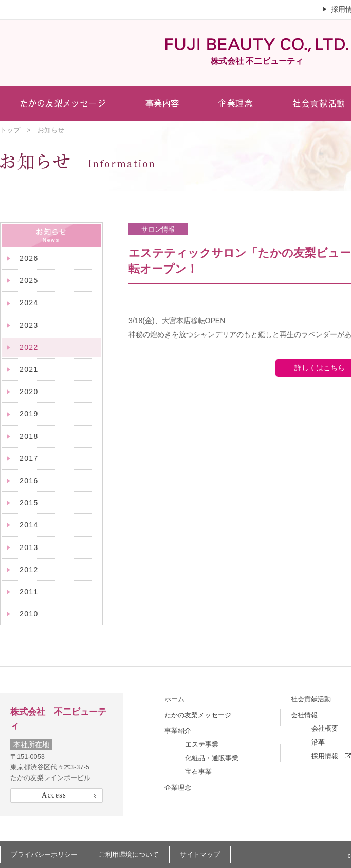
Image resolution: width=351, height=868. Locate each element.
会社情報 (304, 715)
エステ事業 (202, 744)
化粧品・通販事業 (212, 758)
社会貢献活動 (311, 699)
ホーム (174, 699)
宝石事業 (198, 772)
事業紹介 (178, 730)
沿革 (318, 742)
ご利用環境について (129, 854)
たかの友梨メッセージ (198, 715)
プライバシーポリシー (44, 854)
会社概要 (325, 728)
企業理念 (178, 787)
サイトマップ (200, 854)
